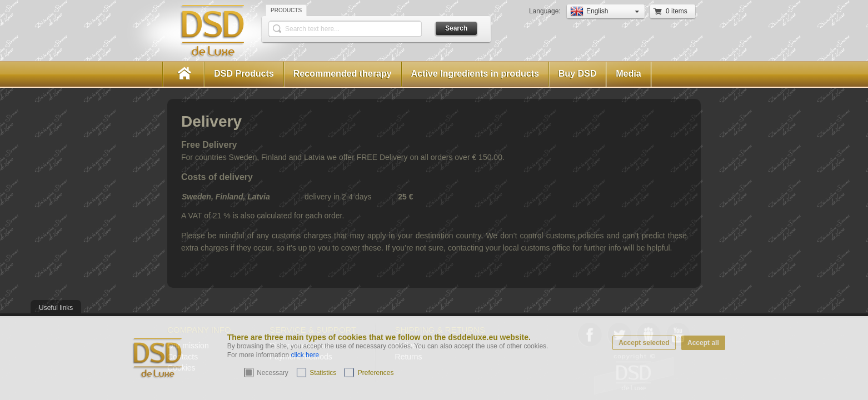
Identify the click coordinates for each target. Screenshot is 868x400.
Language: (546, 11)
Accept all (703, 343)
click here (305, 355)
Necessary (273, 373)
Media (628, 74)
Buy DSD (577, 74)
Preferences (376, 373)
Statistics (323, 373)
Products (286, 10)
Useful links (56, 308)
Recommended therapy (343, 74)
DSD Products (244, 74)
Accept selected (644, 343)
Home (183, 74)
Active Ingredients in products (475, 74)
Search (456, 28)
